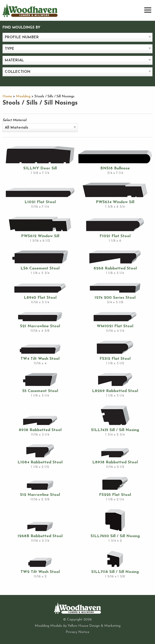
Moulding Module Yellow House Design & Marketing (78, 626)
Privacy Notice (77, 632)
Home (7, 96)
